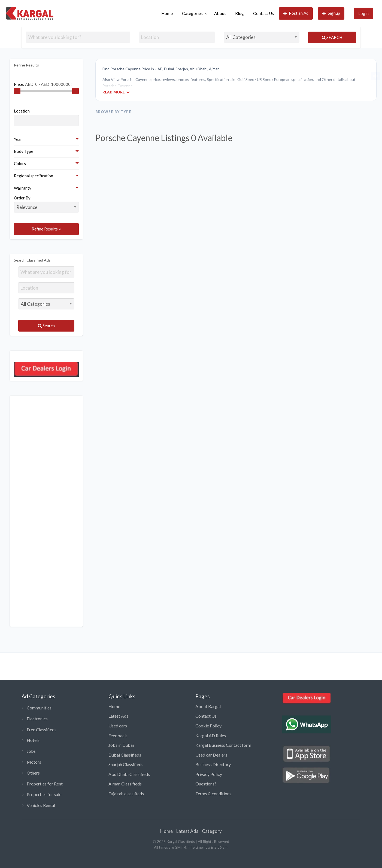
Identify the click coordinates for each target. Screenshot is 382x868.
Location (22, 111)
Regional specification (34, 176)
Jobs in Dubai (121, 745)
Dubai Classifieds (125, 755)
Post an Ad (296, 13)
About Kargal (208, 706)
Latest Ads (118, 716)
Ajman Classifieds (125, 784)
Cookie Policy (208, 726)
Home (167, 13)
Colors (20, 163)
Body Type (24, 151)
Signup (331, 13)
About (220, 13)
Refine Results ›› (46, 229)
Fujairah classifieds (126, 793)
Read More (116, 92)
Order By (46, 204)
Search (332, 37)
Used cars (118, 726)
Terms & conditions (213, 793)
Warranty (23, 188)
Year (18, 139)
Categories (192, 13)
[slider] (17, 91)
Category (212, 831)
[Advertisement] (46, 511)
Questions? (206, 784)
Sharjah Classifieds (126, 764)
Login (363, 13)
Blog (239, 13)
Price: (43, 84)
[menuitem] (167, 13)
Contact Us (263, 13)
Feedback (118, 735)
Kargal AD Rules (211, 735)
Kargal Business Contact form (223, 745)
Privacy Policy (209, 774)
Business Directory (213, 764)
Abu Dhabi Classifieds (129, 774)
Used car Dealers (211, 755)
